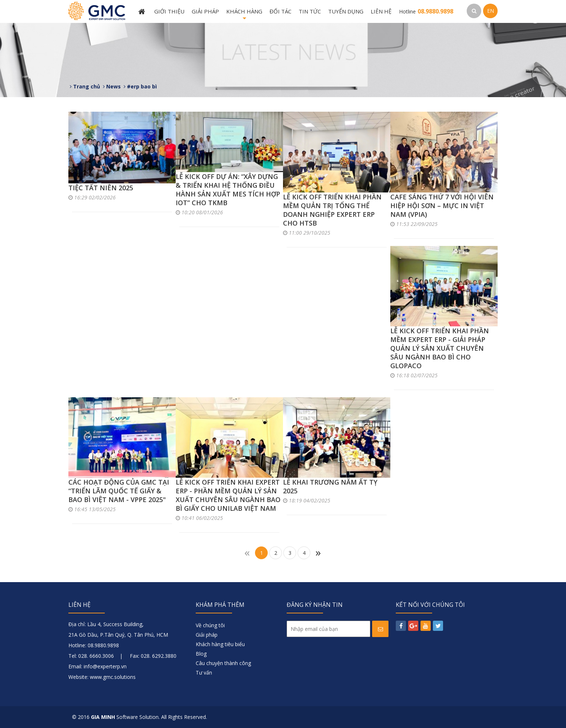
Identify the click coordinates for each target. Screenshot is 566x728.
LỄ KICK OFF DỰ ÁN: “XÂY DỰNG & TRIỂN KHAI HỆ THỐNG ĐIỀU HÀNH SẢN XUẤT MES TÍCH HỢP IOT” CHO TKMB (228, 190)
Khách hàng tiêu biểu (220, 644)
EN (491, 11)
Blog (201, 654)
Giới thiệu (169, 11)
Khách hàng (244, 15)
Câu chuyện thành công (223, 663)
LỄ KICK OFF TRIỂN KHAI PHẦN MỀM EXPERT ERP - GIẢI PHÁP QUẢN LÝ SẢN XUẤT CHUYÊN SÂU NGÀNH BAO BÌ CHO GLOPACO (440, 348)
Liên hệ (381, 11)
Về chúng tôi (210, 625)
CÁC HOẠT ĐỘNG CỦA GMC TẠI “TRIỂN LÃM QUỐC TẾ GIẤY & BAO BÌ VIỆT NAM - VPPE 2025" (119, 491)
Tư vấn (204, 673)
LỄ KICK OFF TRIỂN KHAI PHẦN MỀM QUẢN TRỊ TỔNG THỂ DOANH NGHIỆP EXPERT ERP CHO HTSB (332, 210)
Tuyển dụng (346, 11)
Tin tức (310, 11)
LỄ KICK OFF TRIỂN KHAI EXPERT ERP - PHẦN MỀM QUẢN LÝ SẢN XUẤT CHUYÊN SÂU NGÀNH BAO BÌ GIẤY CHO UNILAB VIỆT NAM (228, 495)
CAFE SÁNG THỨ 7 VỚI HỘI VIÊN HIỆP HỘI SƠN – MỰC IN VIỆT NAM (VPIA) (442, 206)
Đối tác (280, 11)
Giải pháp (205, 11)
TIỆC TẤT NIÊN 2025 (101, 188)
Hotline (426, 11)
